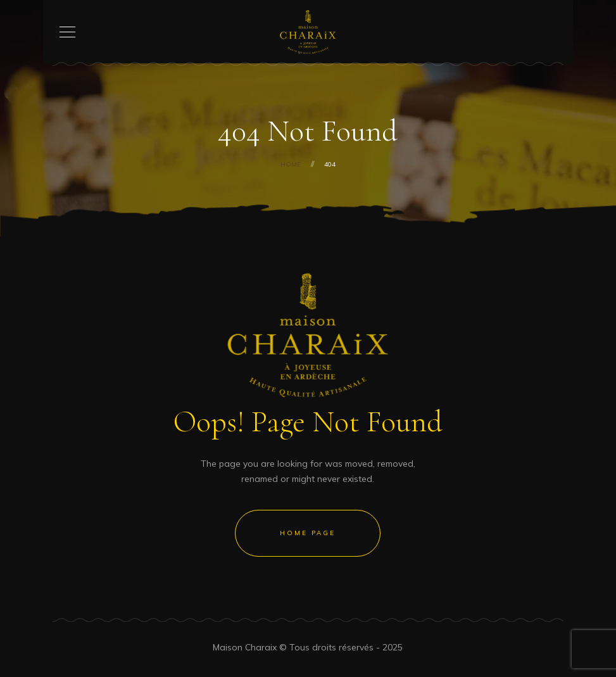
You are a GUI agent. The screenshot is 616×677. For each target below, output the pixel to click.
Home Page (308, 533)
